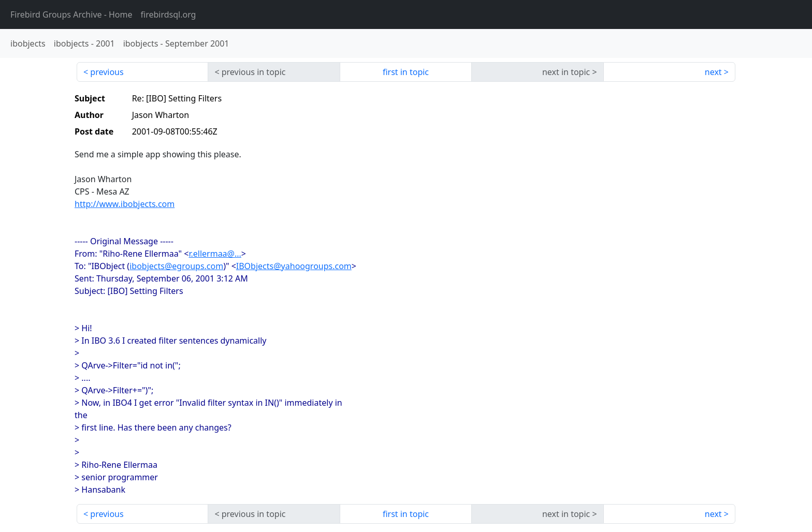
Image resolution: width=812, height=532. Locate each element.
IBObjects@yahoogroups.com (294, 266)
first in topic (406, 72)
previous (107, 72)
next (713, 72)
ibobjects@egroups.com (176, 266)
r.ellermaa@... (215, 254)
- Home (71, 14)
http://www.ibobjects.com (125, 204)
